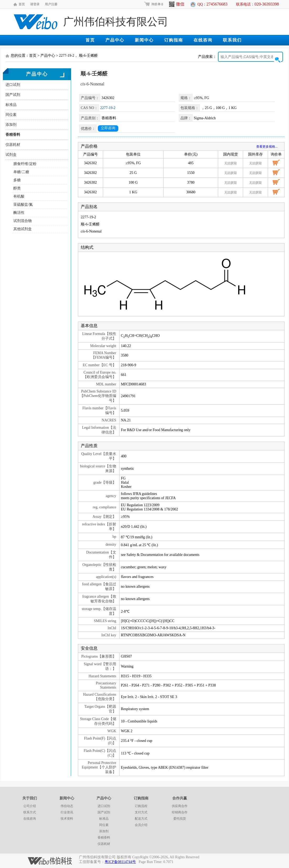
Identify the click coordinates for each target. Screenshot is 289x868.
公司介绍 (30, 806)
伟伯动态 (67, 806)
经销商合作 (180, 812)
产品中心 (115, 40)
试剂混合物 (23, 221)
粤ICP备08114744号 (120, 862)
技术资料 (67, 819)
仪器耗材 (13, 145)
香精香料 (13, 135)
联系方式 (30, 812)
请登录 (35, 4)
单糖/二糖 (21, 172)
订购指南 (174, 40)
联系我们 (232, 40)
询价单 (154, 4)
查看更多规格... (267, 147)
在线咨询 (203, 40)
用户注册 (51, 4)
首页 (22, 4)
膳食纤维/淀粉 (25, 164)
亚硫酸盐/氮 (23, 205)
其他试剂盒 (23, 229)
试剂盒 (11, 155)
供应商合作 (180, 806)
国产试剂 (13, 95)
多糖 (17, 180)
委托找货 (180, 819)
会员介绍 (141, 825)
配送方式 (141, 819)
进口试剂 (13, 85)
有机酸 (19, 196)
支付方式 (141, 812)
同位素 (11, 115)
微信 (177, 4)
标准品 (11, 105)
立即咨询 (108, 128)
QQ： (212, 4)
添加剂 (11, 125)
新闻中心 (144, 40)
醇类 (17, 188)
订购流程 (141, 806)
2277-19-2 (108, 108)
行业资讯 (67, 812)
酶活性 (19, 213)
